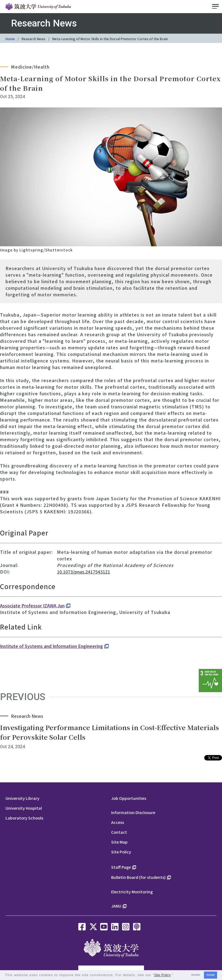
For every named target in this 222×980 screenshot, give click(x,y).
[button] (175, 975)
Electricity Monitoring (132, 892)
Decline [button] (196, 975)
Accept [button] (211, 975)
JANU (116, 906)
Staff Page (121, 867)
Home (10, 39)
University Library (22, 798)
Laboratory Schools (24, 818)
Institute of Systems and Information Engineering (51, 646)
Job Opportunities (129, 798)
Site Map (119, 842)
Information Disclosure (133, 812)
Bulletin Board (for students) (138, 877)
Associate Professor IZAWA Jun (32, 605)
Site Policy (121, 852)
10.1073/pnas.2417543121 (83, 572)
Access (118, 822)
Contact (119, 832)
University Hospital (24, 808)
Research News (34, 39)
